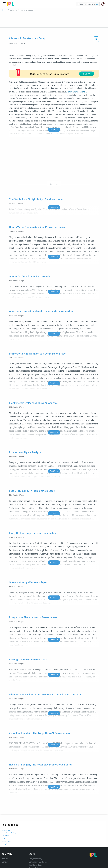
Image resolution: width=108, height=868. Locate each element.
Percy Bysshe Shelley (9, 833)
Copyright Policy (35, 859)
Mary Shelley (6, 830)
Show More (54, 130)
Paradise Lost (6, 841)
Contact (5, 862)
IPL (3, 10)
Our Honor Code (36, 865)
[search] (97, 4)
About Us (6, 859)
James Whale (6, 836)
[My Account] (104, 4)
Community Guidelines (38, 862)
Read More (54, 207)
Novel (4, 838)
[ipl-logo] (11, 5)
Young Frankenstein (8, 844)
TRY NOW (87, 74)
